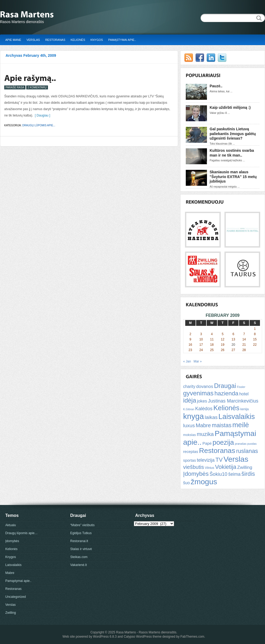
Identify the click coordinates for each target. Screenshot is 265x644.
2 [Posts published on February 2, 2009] (190, 334)
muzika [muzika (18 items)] (205, 434)
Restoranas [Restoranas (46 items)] (217, 451)
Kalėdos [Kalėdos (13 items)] (204, 409)
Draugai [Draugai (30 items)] (225, 386)
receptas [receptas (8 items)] (191, 452)
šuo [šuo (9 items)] (186, 483)
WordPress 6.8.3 (105, 637)
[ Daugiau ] (42, 115)
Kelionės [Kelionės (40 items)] (226, 408)
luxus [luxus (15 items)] (189, 425)
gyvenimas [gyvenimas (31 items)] (198, 393)
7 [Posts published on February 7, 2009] (244, 334)
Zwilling (11, 613)
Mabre (10, 573)
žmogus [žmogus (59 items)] (204, 482)
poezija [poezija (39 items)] (223, 442)
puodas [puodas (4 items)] (252, 444)
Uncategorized (16, 597)
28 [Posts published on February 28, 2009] (244, 350)
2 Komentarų (37, 87)
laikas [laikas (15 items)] (211, 417)
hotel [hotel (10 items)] (244, 394)
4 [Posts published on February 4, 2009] (212, 334)
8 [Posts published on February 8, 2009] (255, 334)
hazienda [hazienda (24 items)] (226, 393)
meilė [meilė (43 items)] (241, 425)
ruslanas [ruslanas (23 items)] (247, 451)
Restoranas (55, 40)
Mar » (198, 361)
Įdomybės (12, 541)
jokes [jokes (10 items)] (202, 401)
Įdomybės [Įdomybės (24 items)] (196, 474)
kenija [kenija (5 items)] (244, 409)
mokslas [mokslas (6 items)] (189, 435)
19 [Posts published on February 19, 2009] (222, 345)
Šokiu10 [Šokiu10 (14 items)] (218, 474)
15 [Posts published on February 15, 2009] (255, 339)
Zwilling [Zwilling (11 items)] (245, 467)
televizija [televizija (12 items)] (206, 460)
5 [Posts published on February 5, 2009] (223, 334)
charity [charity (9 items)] (189, 386)
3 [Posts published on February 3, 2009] (201, 334)
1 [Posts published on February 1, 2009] (255, 329)
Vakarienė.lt (78, 565)
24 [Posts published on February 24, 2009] (201, 350)
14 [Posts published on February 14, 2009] (244, 339)
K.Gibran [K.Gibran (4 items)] (189, 409)
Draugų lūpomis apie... (39, 125)
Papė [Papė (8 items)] (207, 443)
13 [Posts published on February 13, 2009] (233, 339)
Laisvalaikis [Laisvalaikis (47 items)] (237, 417)
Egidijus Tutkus (81, 533)
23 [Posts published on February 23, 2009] (190, 350)
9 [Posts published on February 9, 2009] (190, 339)
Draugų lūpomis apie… (21, 533)
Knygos (97, 40)
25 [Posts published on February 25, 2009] (212, 350)
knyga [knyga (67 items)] (193, 416)
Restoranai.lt (79, 541)
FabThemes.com (192, 637)
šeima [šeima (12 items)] (234, 474)
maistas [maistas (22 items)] (222, 425)
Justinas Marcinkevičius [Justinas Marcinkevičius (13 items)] (233, 401)
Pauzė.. (216, 86)
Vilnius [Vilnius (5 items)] (209, 468)
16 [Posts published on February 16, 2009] (190, 345)
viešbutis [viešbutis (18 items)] (194, 467)
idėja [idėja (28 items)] (190, 400)
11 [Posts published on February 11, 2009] (212, 339)
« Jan (187, 361)
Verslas (33, 40)
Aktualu (11, 525)
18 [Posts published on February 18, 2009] (212, 345)
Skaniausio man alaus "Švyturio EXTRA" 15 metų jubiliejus (233, 177)
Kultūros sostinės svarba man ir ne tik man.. (232, 153)
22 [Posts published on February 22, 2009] (255, 345)
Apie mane (13, 40)
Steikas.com (79, 557)
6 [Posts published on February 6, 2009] (233, 334)
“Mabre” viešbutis (82, 525)
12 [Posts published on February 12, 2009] (222, 339)
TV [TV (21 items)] (219, 460)
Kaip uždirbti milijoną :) (230, 107)
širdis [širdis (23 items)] (248, 474)
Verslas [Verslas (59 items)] (236, 459)
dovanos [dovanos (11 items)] (205, 386)
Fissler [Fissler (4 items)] (241, 387)
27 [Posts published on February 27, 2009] (233, 350)
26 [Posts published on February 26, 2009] (222, 350)
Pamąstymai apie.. (122, 40)
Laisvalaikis (13, 565)
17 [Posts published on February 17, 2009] (201, 345)
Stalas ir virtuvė (81, 549)
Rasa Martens (126, 632)
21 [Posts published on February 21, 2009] (244, 345)
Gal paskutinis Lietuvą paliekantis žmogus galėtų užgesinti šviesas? (233, 134)
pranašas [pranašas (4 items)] (241, 444)
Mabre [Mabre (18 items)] (203, 425)
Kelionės (78, 40)
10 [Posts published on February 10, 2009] (201, 339)
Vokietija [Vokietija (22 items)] (226, 467)
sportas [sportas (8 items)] (189, 460)
